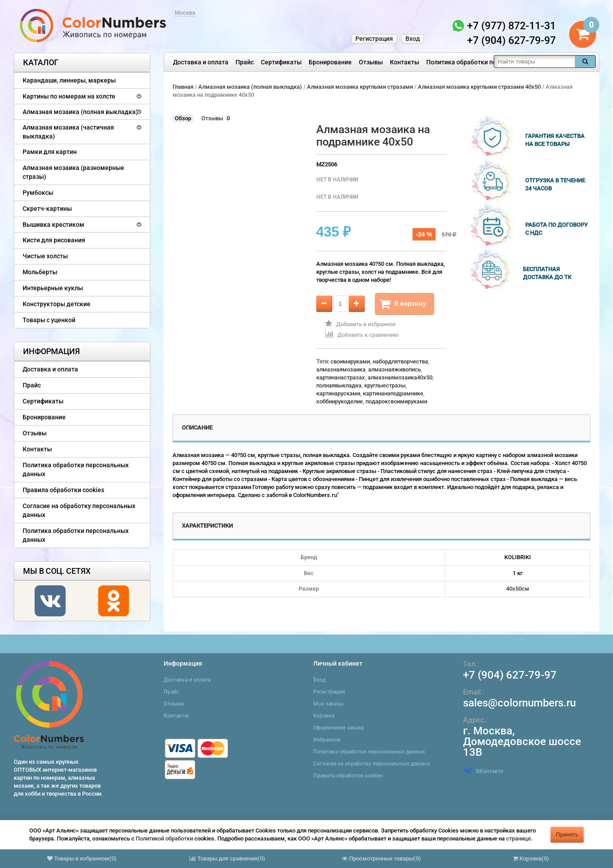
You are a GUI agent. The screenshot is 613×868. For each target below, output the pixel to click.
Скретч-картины (47, 209)
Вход (413, 39)
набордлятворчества (400, 361)
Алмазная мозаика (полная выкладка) (80, 112)
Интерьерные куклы (53, 288)
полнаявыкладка (339, 385)
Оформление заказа (338, 728)
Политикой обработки (164, 838)
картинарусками (338, 393)
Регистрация (374, 39)
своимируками (350, 361)
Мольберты (40, 272)
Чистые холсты (45, 256)
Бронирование (330, 62)
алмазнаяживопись (395, 369)
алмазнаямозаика (341, 369)
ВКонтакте (483, 771)
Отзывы (371, 62)
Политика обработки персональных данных (491, 62)
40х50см (518, 589)
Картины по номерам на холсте (69, 96)
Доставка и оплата (201, 62)
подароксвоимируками (396, 401)
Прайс (245, 62)
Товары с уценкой (49, 320)
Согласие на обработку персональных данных (79, 510)
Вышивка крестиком (53, 225)
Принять (567, 834)
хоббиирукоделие (340, 401)
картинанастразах (341, 377)
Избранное (327, 740)
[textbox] (534, 61)
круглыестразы (385, 385)
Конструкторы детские (57, 304)
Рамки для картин (50, 152)
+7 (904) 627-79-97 (510, 675)
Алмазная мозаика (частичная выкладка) (68, 132)
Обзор (183, 118)
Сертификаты (281, 62)
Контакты (405, 62)
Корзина (324, 716)
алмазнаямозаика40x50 (400, 377)
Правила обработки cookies (63, 490)
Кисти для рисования (54, 240)
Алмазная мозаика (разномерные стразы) (73, 172)
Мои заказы (328, 704)
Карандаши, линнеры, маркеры (69, 80)
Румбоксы (38, 193)
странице (519, 838)
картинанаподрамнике (393, 393)
